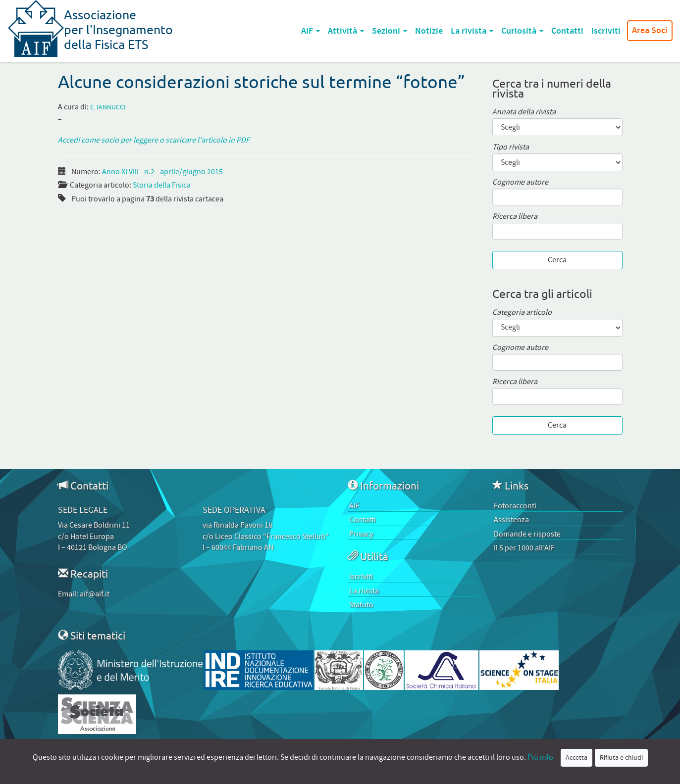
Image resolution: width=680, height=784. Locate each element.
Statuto (361, 605)
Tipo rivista (511, 147)
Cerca (557, 260)
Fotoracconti (515, 506)
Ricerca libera (515, 217)
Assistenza (511, 520)
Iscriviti (606, 31)
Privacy (361, 534)
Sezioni (390, 31)
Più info (540, 757)
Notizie (429, 31)
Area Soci (650, 31)
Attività (346, 31)
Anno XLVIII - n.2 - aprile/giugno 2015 (162, 172)
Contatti (567, 31)
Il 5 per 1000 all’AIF (524, 548)
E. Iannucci (108, 108)
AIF (311, 31)
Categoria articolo (522, 313)
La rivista (472, 31)
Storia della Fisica (162, 185)
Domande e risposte (527, 534)
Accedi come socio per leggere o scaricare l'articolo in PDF (154, 140)
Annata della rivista (524, 112)
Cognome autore (520, 182)
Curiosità (522, 31)
